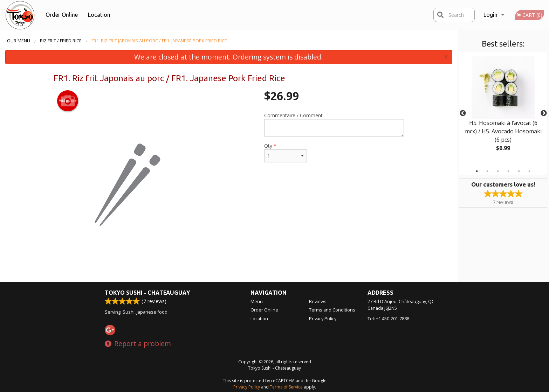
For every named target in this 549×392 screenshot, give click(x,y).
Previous (463, 113)
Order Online (62, 15)
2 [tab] (487, 171)
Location (99, 15)
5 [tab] (519, 171)
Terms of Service (286, 387)
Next (544, 113)
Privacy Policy (323, 318)
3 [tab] (498, 171)
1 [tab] (477, 171)
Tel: (388, 318)
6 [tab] (529, 171)
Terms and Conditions (332, 310)
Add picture (68, 101)
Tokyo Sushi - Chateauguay (147, 293)
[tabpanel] (503, 109)
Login (490, 15)
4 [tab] (508, 171)
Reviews (318, 301)
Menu (257, 301)
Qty (286, 152)
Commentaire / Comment (334, 124)
